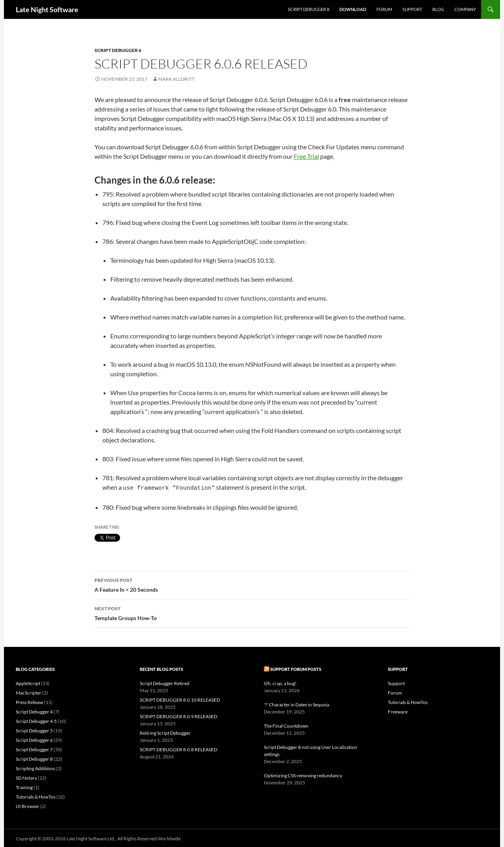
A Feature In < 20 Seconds (252, 583)
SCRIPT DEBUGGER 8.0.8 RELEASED (179, 748)
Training (24, 786)
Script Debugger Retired (165, 682)
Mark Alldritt (176, 79)
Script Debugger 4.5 (36, 720)
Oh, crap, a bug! (280, 682)
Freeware (398, 710)
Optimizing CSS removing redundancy (303, 774)
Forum (384, 9)
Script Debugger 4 (34, 710)
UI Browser (28, 805)
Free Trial (306, 156)
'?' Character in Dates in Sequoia (296, 703)
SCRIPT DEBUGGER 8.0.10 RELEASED (180, 699)
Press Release (30, 701)
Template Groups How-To (252, 611)
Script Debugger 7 (34, 748)
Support (412, 9)
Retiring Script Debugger (165, 732)
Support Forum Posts (296, 668)
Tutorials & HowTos (36, 796)
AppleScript (28, 682)
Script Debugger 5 (34, 729)
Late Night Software (47, 9)
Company (465, 9)
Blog (438, 9)
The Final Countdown (286, 725)
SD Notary (26, 777)
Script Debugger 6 (118, 50)
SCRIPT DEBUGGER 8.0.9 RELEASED (179, 715)
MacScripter (29, 692)
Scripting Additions (35, 767)
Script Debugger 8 (309, 9)
